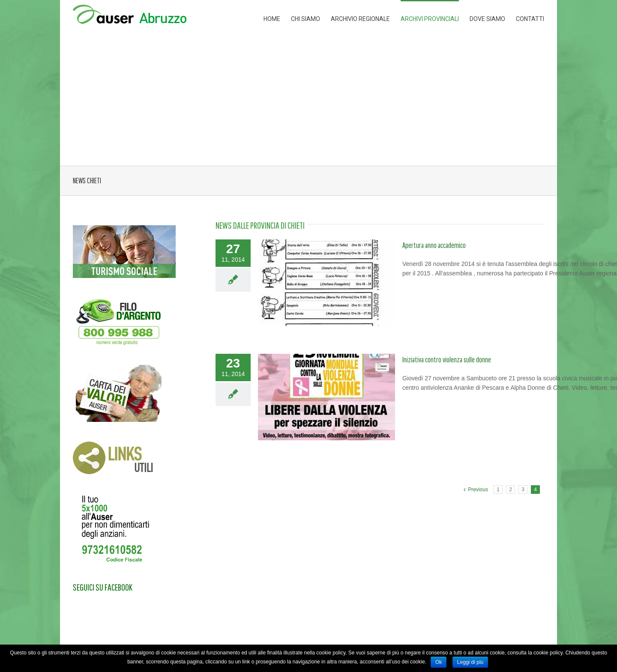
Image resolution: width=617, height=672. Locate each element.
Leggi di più (470, 662)
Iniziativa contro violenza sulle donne (447, 360)
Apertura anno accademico (434, 245)
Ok (439, 662)
